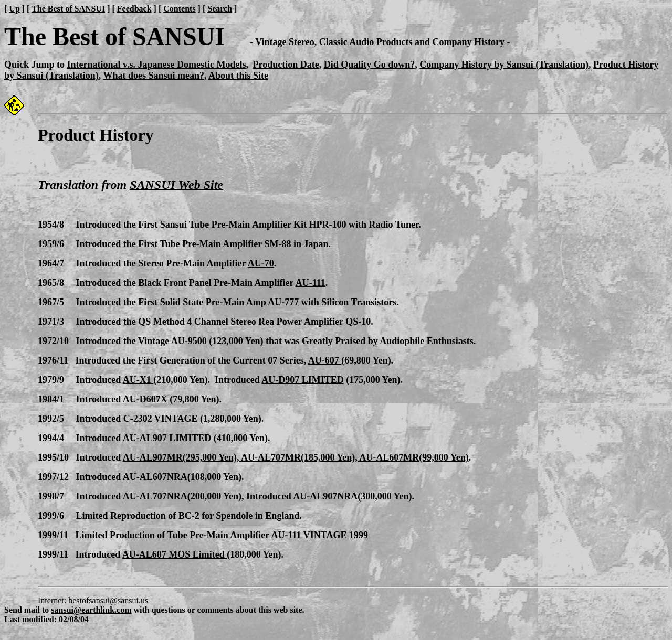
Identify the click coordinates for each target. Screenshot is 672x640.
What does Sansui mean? (154, 76)
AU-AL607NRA (155, 477)
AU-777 (283, 302)
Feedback (134, 9)
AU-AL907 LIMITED (167, 438)
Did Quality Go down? (370, 65)
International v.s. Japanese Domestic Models (157, 65)
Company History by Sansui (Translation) (504, 65)
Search (220, 9)
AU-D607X (145, 399)
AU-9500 (189, 341)
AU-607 (325, 360)
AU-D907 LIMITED (303, 380)
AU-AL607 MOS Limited (175, 554)
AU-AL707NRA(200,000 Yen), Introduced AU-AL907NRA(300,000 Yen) (267, 496)
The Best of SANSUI (68, 9)
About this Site (238, 76)
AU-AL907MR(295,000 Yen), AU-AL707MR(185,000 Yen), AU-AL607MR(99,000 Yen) (296, 457)
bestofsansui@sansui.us (108, 600)
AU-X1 (138, 380)
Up (14, 9)
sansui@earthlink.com (91, 610)
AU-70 (261, 263)
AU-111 (311, 283)
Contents (179, 9)
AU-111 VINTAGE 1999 (320, 535)
